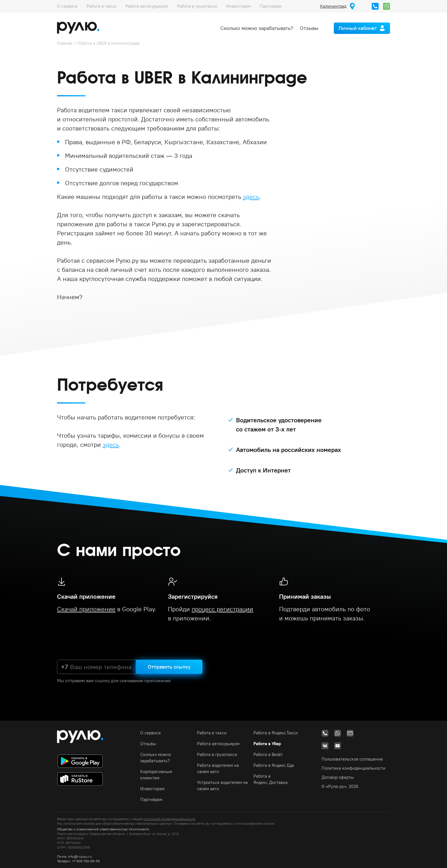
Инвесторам (238, 6)
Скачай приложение (86, 609)
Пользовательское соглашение (352, 759)
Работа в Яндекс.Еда (274, 765)
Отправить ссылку (169, 667)
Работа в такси (101, 6)
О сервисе (67, 6)
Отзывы (309, 28)
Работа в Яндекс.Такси (276, 733)
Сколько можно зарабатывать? (257, 28)
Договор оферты (338, 777)
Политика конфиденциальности (353, 768)
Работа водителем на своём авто (218, 768)
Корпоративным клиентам (156, 775)
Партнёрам (271, 6)
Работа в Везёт (268, 754)
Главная (65, 43)
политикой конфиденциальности (169, 819)
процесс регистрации (222, 609)
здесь (251, 197)
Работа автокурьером (147, 6)
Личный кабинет (358, 28)
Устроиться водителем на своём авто (222, 786)
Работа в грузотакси (197, 6)
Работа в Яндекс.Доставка (271, 779)
